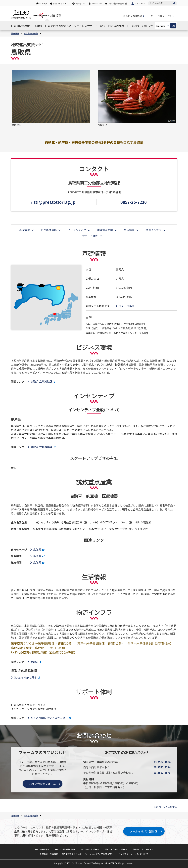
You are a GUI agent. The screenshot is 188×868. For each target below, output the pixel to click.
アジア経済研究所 (118, 3)
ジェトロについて (61, 3)
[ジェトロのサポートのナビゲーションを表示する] (86, 26)
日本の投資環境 (42, 849)
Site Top (43, 3)
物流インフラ (153, 230)
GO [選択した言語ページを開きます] (173, 26)
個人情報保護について (72, 854)
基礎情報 (24, 230)
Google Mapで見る (27, 677)
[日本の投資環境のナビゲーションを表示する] (20, 26)
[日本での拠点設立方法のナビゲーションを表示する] (58, 26)
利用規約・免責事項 (49, 854)
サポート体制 (90, 236)
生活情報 (129, 230)
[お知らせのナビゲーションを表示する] (147, 26)
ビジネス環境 (49, 230)
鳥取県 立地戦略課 (44, 381)
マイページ (140, 3)
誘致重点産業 (105, 230)
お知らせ (149, 849)
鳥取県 (39, 549)
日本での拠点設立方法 (65, 849)
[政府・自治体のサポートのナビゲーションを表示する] (115, 26)
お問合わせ (80, 3)
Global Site (97, 3)
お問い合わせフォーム (43, 784)
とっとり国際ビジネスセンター (51, 718)
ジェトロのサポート (90, 849)
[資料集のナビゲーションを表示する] (136, 26)
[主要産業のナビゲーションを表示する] (37, 26)
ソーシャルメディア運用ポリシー (100, 854)
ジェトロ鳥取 (127, 306)
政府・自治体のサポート (116, 849)
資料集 (136, 849)
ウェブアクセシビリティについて (133, 854)
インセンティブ (77, 230)
